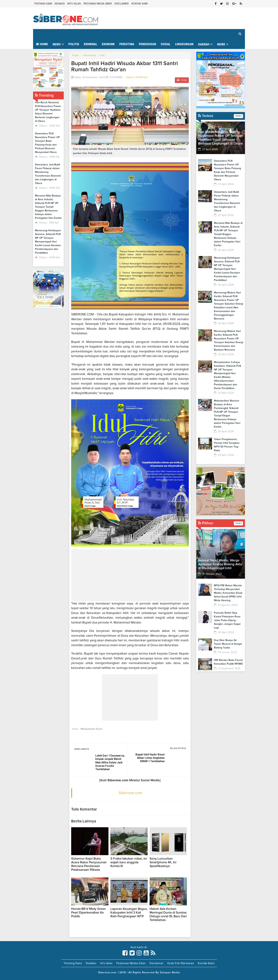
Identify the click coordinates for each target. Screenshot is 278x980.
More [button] (221, 44)
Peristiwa (127, 44)
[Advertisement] (130, 575)
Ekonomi (108, 44)
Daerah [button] (204, 44)
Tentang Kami (43, 4)
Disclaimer (122, 4)
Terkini (206, 116)
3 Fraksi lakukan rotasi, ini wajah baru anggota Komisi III (129, 863)
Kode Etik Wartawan (181, 963)
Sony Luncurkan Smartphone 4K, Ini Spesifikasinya (163, 863)
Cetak (182, 80)
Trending (44, 95)
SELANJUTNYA (178, 748)
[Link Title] (125, 953)
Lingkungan (184, 44)
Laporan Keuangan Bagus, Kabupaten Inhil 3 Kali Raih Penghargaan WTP (129, 913)
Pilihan (206, 523)
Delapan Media (170, 973)
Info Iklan (74, 4)
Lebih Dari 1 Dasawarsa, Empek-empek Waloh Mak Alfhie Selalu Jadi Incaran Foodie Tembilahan (110, 762)
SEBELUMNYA (81, 749)
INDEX (238, 116)
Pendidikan (147, 44)
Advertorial (89, 55)
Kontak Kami (139, 4)
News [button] (57, 44)
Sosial (166, 44)
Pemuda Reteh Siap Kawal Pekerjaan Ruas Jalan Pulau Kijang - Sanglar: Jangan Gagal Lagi (227, 620)
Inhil (102, 55)
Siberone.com (130, 793)
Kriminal (90, 44)
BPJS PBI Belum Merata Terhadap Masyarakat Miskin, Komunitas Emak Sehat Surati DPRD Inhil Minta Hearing (228, 593)
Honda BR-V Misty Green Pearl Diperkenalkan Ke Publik (88, 913)
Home (42, 44)
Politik (74, 44)
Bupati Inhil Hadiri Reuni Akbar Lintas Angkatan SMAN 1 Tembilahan (150, 758)
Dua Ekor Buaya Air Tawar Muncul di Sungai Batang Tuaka (228, 644)
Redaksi (60, 4)
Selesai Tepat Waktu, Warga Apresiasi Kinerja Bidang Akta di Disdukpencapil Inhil (220, 564)
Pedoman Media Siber (98, 4)
